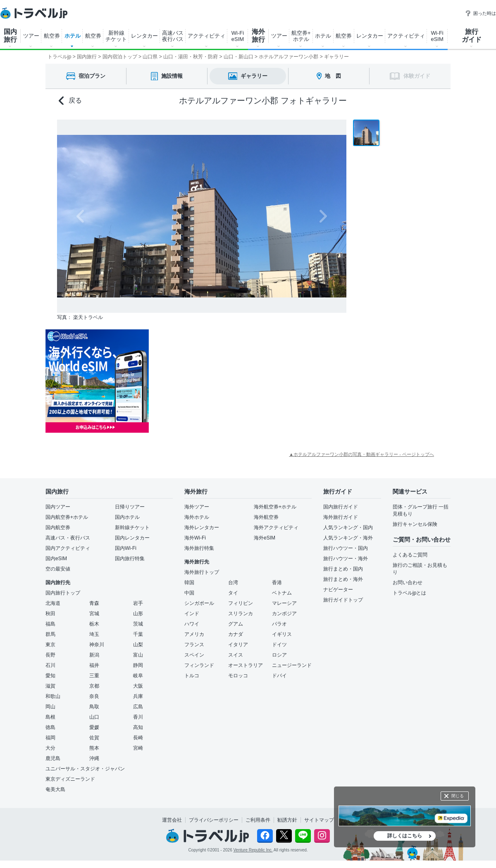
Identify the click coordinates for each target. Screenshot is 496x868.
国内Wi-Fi (126, 548)
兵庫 (138, 696)
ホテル (73, 36)
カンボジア (284, 614)
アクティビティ (206, 36)
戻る (70, 101)
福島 (50, 624)
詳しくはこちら (405, 836)
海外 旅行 (258, 36)
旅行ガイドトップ (343, 600)
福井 (94, 665)
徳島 (50, 727)
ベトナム (282, 593)
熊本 (94, 748)
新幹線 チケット (116, 36)
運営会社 (172, 820)
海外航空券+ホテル (275, 507)
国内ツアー (58, 507)
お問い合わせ (408, 583)
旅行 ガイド (472, 36)
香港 (277, 583)
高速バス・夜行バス (68, 538)
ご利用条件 (258, 820)
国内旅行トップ (63, 593)
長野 (50, 655)
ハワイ (192, 624)
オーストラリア (246, 665)
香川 (138, 717)
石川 (50, 665)
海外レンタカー (202, 528)
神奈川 (97, 645)
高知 (138, 727)
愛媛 (94, 727)
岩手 (138, 603)
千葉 (138, 634)
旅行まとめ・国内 (343, 569)
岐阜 (138, 676)
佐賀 (94, 738)
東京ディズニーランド (70, 779)
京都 (94, 686)
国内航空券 (58, 528)
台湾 (233, 583)
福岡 (50, 738)
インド (192, 614)
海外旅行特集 (199, 548)
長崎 (138, 738)
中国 (189, 593)
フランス (194, 645)
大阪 (138, 686)
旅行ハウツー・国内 (346, 548)
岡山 (50, 707)
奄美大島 (55, 789)
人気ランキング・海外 (348, 538)
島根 (50, 717)
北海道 (53, 603)
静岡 (138, 665)
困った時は (480, 13)
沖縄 (94, 758)
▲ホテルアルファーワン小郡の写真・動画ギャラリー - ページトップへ (361, 454)
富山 (138, 655)
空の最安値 (58, 569)
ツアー (31, 36)
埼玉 (94, 634)
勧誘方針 (287, 820)
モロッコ (238, 676)
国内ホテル (127, 517)
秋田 (50, 614)
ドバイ (279, 676)
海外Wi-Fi (195, 538)
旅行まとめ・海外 (343, 579)
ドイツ (279, 645)
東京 (50, 645)
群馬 (50, 634)
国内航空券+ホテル (67, 517)
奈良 (94, 696)
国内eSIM (56, 559)
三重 (94, 676)
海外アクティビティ (276, 528)
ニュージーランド (292, 665)
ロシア (279, 655)
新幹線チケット (132, 528)
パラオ (279, 624)
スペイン (194, 655)
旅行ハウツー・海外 (346, 559)
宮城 (94, 614)
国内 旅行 (10, 36)
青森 (94, 603)
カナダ (236, 634)
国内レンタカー (132, 538)
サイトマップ (319, 820)
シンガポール (199, 603)
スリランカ (241, 614)
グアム (236, 624)
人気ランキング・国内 (348, 528)
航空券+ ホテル (301, 36)
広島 (138, 707)
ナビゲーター (338, 590)
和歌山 (53, 696)
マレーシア (284, 603)
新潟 (94, 655)
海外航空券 (266, 517)
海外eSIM (265, 538)
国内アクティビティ (68, 548)
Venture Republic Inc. (253, 850)
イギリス (282, 634)
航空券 (52, 36)
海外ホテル (197, 517)
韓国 (189, 583)
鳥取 (94, 707)
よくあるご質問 (410, 555)
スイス (236, 655)
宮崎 (138, 748)
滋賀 (50, 686)
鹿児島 (53, 758)
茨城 (138, 624)
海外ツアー (197, 507)
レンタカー (144, 36)
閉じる (458, 796)
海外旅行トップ (202, 572)
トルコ (192, 676)
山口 (94, 717)
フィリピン (241, 603)
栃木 (94, 624)
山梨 (138, 645)
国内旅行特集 (130, 559)
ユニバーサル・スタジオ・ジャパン (85, 769)
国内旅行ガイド (341, 507)
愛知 (50, 676)
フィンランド (199, 665)
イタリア (238, 645)
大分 (50, 748)
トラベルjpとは (409, 593)
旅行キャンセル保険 (415, 524)
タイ (233, 593)
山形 (138, 614)
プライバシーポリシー (214, 820)
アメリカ (194, 634)
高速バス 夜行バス (173, 36)
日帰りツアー (130, 507)
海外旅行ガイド (341, 517)
